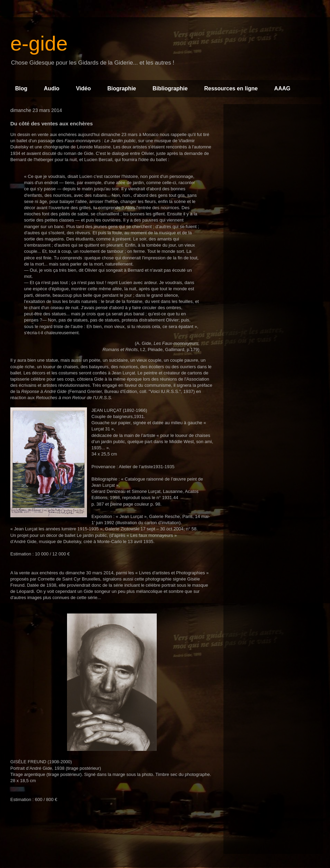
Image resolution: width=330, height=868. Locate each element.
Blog (21, 88)
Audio (52, 88)
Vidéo (83, 88)
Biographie (122, 88)
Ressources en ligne (231, 88)
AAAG (282, 88)
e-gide (39, 43)
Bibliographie (170, 88)
